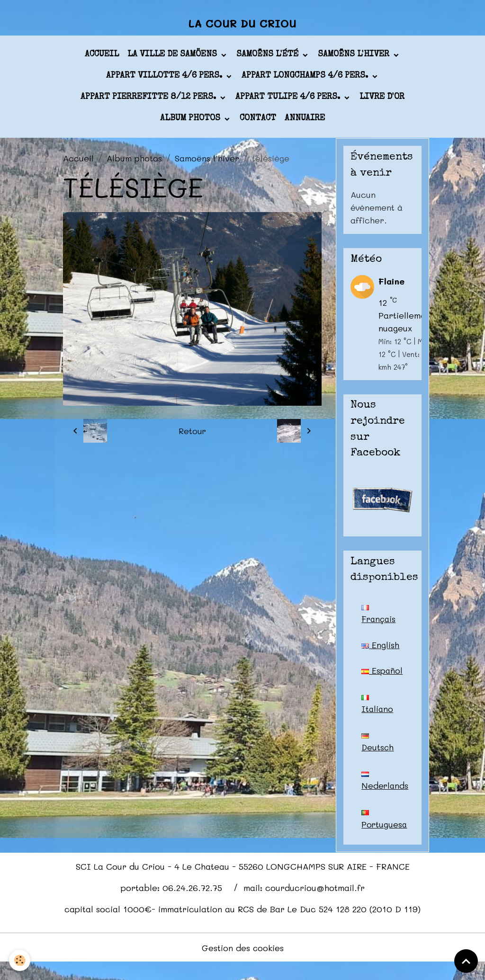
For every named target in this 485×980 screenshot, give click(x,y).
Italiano (378, 720)
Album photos (191, 120)
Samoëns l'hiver (355, 56)
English (380, 647)
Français (379, 616)
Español (377, 681)
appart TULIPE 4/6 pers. (289, 99)
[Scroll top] (466, 961)
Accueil (102, 56)
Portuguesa (385, 837)
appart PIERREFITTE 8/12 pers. (149, 99)
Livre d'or (382, 99)
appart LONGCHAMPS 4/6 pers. (306, 78)
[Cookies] (20, 960)
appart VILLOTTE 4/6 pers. (165, 78)
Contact (258, 120)
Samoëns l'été (269, 56)
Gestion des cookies (243, 965)
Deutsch (378, 759)
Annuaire (305, 120)
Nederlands (385, 798)
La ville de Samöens (173, 56)
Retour (192, 433)
